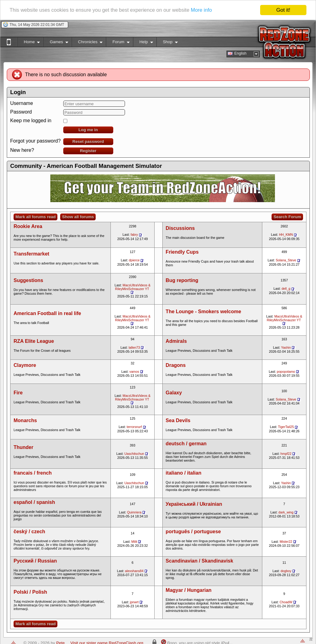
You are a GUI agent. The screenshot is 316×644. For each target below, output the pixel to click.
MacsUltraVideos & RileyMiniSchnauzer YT (133, 287)
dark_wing (286, 512)
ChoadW (286, 602)
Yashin (286, 347)
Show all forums (78, 217)
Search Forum (287, 217)
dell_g (286, 289)
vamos (134, 372)
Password (21, 112)
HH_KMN (286, 235)
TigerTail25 (286, 427)
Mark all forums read (35, 217)
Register (88, 151)
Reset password (88, 141)
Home (29, 43)
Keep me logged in (31, 120)
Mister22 (286, 542)
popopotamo (286, 372)
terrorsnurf (134, 427)
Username (22, 103)
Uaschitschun (134, 454)
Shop (167, 43)
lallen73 (134, 347)
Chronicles (87, 43)
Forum (118, 43)
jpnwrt (134, 602)
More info (208, 10)
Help (143, 43)
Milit (134, 542)
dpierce (134, 260)
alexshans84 (134, 571)
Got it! (283, 10)
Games (56, 43)
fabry (134, 235)
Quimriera (134, 512)
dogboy (286, 571)
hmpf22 (286, 454)
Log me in (88, 130)
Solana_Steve (286, 260)
